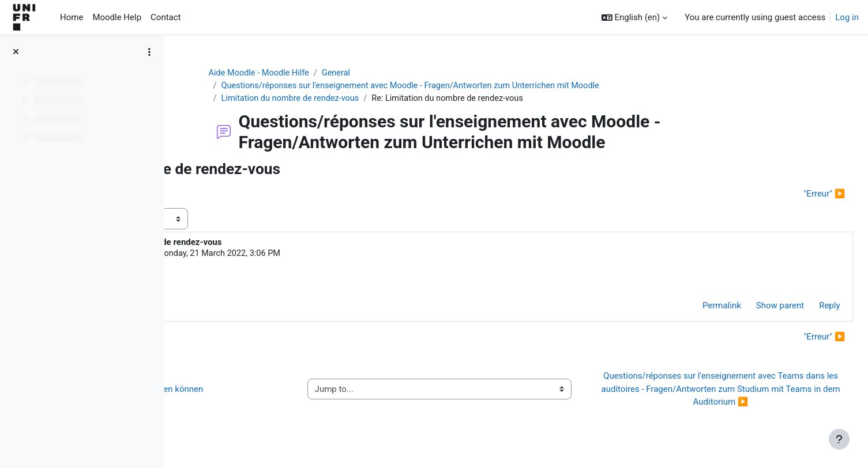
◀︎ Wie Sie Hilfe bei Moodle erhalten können (279, 391)
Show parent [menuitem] (754, 308)
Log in (847, 17)
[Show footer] (839, 439)
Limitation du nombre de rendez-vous (360, 99)
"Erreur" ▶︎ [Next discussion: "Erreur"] (799, 195)
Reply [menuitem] (804, 308)
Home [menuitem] (72, 17)
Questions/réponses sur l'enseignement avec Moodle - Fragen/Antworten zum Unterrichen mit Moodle (485, 86)
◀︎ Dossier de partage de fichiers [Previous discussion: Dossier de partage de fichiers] (258, 195)
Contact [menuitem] (166, 17)
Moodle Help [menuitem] (117, 17)
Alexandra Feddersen (274, 255)
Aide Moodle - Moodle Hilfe (328, 73)
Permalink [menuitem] (696, 308)
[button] (635, 18)
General (408, 73)
